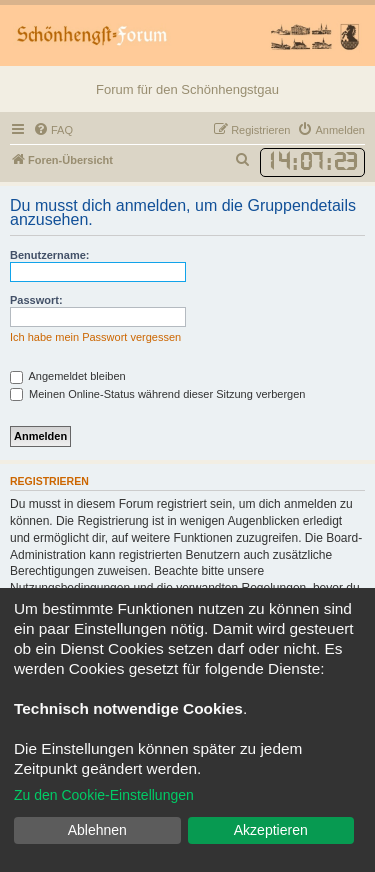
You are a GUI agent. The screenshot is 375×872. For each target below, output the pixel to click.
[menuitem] (53, 130)
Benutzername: (49, 255)
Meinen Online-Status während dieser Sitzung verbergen (157, 394)
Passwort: (36, 300)
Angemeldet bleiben (68, 376)
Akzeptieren (271, 830)
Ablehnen (97, 830)
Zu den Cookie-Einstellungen (104, 795)
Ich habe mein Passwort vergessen (95, 337)
